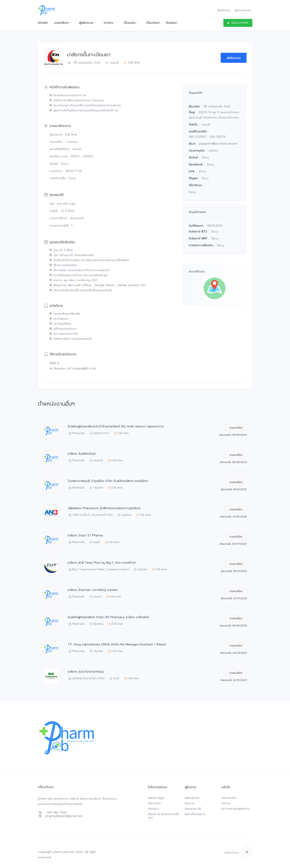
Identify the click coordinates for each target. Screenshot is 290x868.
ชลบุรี (94, 542)
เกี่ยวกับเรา (153, 23)
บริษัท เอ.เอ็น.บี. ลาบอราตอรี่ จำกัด (90, 515)
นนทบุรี (112, 63)
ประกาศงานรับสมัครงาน (236, 809)
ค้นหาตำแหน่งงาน (195, 814)
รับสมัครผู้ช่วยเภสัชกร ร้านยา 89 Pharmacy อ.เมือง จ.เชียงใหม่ (108, 617)
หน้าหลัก (43, 23)
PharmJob (76, 433)
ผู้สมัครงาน (224, 10)
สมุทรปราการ (99, 433)
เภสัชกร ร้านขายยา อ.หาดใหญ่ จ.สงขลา (93, 590)
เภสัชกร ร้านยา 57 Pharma (85, 536)
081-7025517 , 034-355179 (207, 137)
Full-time (131, 63)
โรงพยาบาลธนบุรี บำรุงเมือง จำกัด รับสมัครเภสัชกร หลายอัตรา (108, 481)
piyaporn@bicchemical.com (218, 144)
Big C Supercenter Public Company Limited (98, 570)
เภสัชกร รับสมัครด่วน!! (82, 454)
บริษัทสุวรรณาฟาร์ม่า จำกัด (86, 679)
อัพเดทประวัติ (193, 809)
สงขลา (95, 597)
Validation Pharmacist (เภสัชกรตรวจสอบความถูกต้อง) (104, 508)
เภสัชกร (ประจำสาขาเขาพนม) (86, 672)
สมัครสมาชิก (192, 798)
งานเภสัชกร (61, 23)
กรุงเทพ (96, 461)
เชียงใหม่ (96, 624)
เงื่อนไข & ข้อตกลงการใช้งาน (163, 816)
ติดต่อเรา (172, 23)
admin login (156, 798)
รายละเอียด (236, 428)
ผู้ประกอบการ (243, 10)
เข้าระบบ (189, 803)
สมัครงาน (234, 58)
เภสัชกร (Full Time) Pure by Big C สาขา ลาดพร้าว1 (102, 563)
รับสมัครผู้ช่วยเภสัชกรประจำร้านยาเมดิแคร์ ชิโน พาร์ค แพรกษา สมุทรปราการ (116, 427)
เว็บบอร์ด (130, 23)
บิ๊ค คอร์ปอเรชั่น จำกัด (84, 63)
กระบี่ (114, 679)
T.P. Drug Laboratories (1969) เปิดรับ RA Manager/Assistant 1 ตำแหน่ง (117, 645)
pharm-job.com (64, 852)
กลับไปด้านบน (238, 852)
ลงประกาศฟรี (238, 23)
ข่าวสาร (108, 23)
